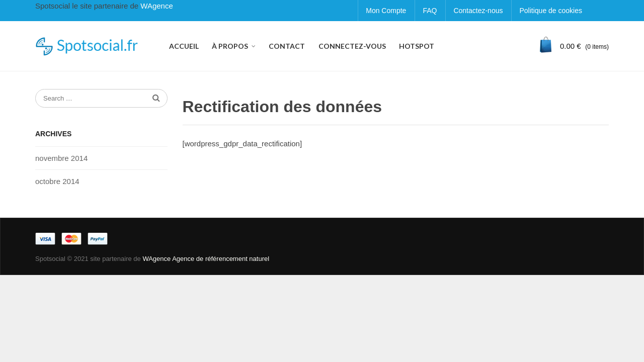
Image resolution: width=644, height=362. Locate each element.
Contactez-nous (478, 11)
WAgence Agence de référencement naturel (206, 259)
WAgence (156, 6)
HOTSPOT (417, 46)
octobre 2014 (57, 181)
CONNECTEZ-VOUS (352, 46)
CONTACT (287, 46)
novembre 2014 (61, 158)
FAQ (430, 11)
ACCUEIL (184, 46)
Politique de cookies (551, 11)
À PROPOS (230, 46)
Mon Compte (386, 11)
